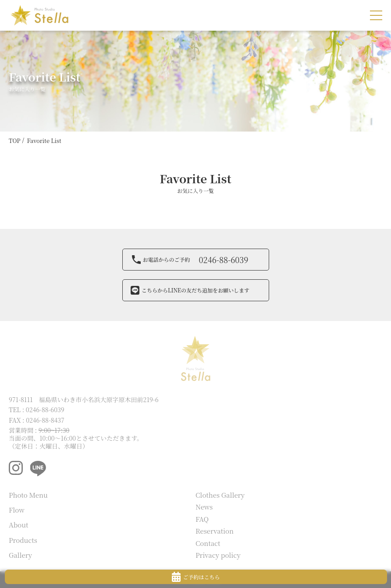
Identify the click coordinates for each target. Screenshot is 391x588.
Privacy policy (218, 555)
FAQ (202, 519)
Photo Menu (28, 495)
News (204, 507)
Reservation (215, 531)
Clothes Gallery (220, 495)
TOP (15, 141)
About (19, 525)
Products (23, 540)
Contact (208, 543)
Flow (17, 510)
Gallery (20, 555)
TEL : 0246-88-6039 (37, 410)
